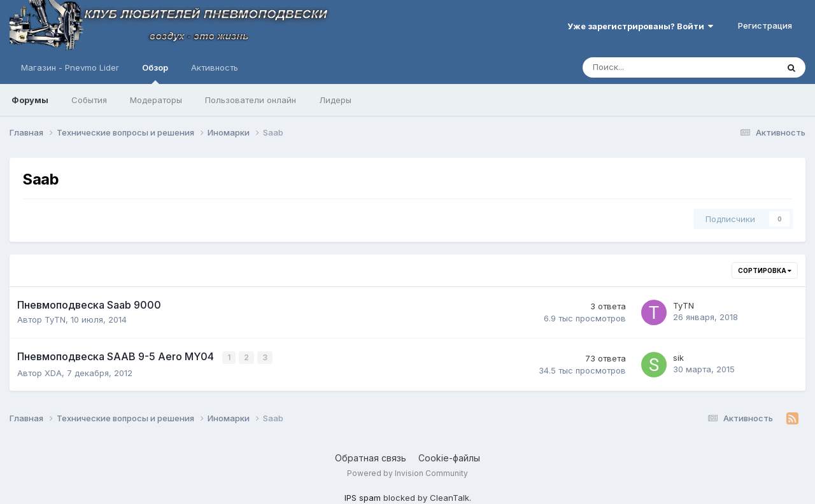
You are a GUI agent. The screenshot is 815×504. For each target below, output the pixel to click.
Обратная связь (371, 457)
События (89, 100)
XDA (53, 372)
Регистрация (765, 25)
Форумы (30, 100)
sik (678, 358)
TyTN (55, 319)
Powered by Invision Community (407, 472)
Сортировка (765, 270)
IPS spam (363, 497)
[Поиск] (645, 67)
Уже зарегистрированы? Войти (640, 26)
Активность (215, 67)
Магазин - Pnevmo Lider (70, 67)
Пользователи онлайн (251, 100)
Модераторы (156, 100)
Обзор (155, 73)
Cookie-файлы (449, 457)
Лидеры (335, 100)
